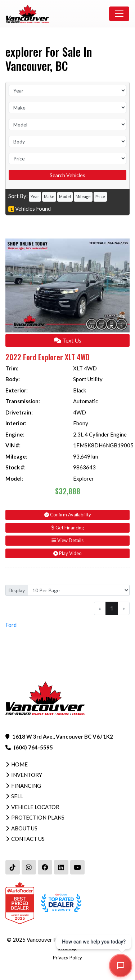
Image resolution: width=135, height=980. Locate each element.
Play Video (67, 553)
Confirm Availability (68, 515)
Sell (17, 796)
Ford (11, 625)
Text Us (68, 340)
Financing (26, 786)
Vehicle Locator (35, 807)
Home (19, 764)
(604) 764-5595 (33, 747)
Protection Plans (38, 817)
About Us (24, 828)
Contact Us (28, 839)
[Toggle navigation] (119, 14)
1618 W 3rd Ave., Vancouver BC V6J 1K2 (63, 736)
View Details (67, 540)
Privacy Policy (67, 958)
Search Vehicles (67, 175)
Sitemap (67, 947)
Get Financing (68, 528)
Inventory (27, 775)
